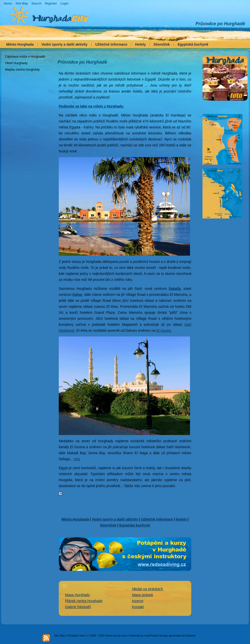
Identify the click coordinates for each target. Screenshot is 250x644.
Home (8, 3)
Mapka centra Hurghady (22, 69)
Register (51, 3)
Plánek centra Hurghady (84, 601)
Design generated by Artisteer (178, 636)
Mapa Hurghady (77, 595)
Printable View (76, 636)
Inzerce (138, 601)
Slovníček (162, 44)
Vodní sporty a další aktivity (64, 44)
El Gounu (164, 330)
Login (65, 3)
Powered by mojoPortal (143, 636)
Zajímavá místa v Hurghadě (25, 56)
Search (36, 3)
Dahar (77, 295)
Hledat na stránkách (148, 589)
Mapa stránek (143, 595)
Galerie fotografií (78, 607)
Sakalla (174, 289)
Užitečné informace (111, 44)
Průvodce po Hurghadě (220, 24)
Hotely (140, 44)
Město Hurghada (20, 44)
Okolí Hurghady (16, 63)
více (77, 459)
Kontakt (138, 607)
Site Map (60, 636)
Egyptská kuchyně (193, 44)
